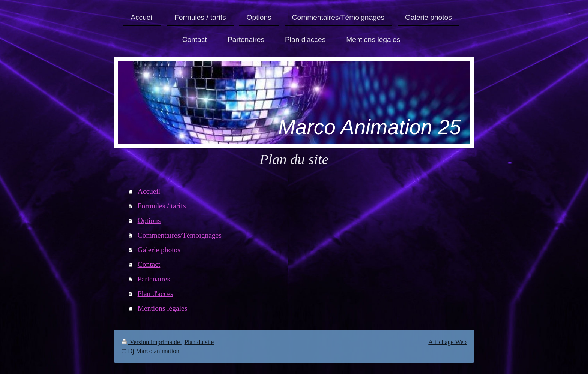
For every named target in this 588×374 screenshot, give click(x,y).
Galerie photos (159, 250)
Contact (149, 264)
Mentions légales (163, 308)
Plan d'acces (155, 294)
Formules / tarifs (162, 206)
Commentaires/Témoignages (180, 235)
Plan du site (199, 342)
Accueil (149, 191)
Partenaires (154, 279)
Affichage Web (447, 342)
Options (149, 221)
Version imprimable (151, 342)
